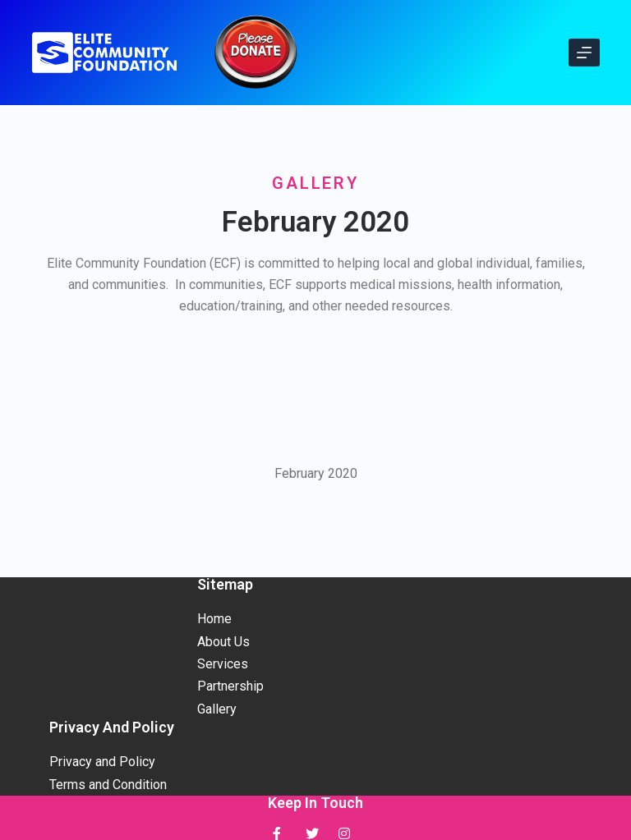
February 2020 (316, 473)
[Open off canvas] (584, 53)
